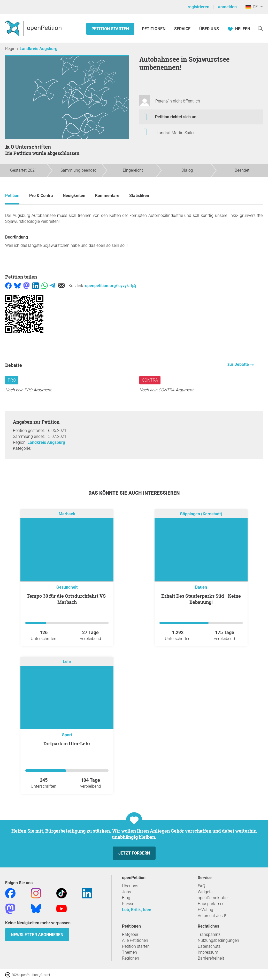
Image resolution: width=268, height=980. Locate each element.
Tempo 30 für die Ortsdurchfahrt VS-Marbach (67, 599)
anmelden (227, 7)
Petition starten (110, 29)
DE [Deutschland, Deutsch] (252, 7)
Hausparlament (212, 904)
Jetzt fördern (134, 853)
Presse (128, 904)
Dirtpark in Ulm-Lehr (67, 744)
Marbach (67, 514)
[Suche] (261, 28)
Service (182, 29)
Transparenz (209, 934)
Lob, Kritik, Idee (137, 910)
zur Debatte (239, 364)
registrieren (198, 7)
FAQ (201, 886)
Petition (12, 196)
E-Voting (205, 910)
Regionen (131, 958)
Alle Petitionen (135, 940)
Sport (67, 735)
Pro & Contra (41, 196)
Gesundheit (67, 587)
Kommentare (107, 196)
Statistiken (139, 196)
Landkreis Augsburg (39, 49)
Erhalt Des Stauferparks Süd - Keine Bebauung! (201, 599)
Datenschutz (209, 946)
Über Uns (209, 29)
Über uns (130, 886)
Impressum (208, 952)
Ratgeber (130, 934)
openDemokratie (213, 898)
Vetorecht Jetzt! (212, 916)
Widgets (205, 892)
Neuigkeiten (74, 196)
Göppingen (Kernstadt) (201, 514)
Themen (129, 952)
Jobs (127, 892)
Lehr (67, 662)
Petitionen (154, 29)
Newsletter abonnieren (37, 935)
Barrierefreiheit (211, 958)
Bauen (201, 587)
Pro (12, 380)
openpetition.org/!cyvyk (110, 286)
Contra (150, 380)
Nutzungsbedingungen (218, 940)
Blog (126, 898)
